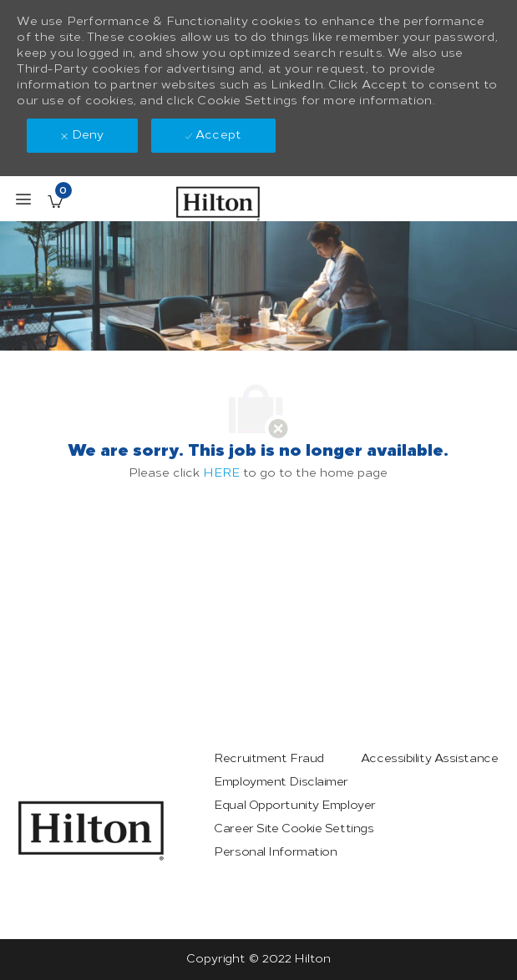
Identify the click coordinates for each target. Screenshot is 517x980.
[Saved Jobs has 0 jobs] (55, 201)
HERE (221, 473)
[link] (91, 831)
